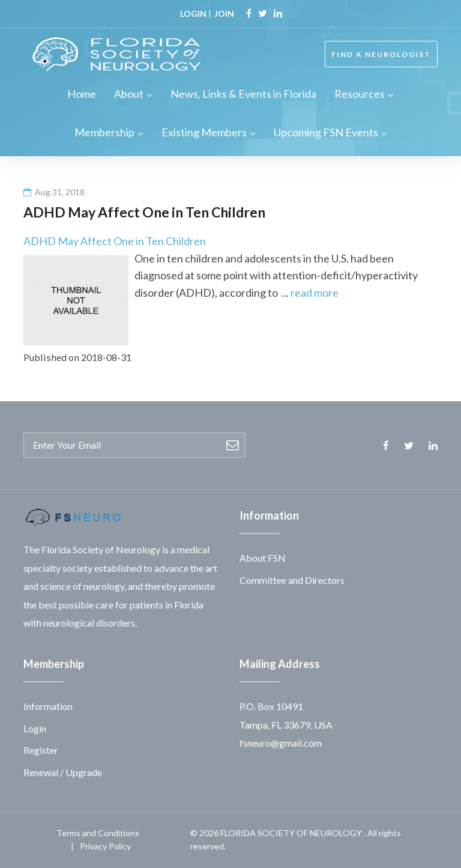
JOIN (224, 14)
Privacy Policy (105, 846)
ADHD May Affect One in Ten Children (115, 241)
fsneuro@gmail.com (281, 743)
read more (315, 293)
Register (41, 750)
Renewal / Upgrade (63, 772)
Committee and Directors (292, 580)
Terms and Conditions (98, 833)
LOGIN (193, 14)
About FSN (263, 558)
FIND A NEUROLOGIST (381, 54)
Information (48, 706)
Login (35, 728)
